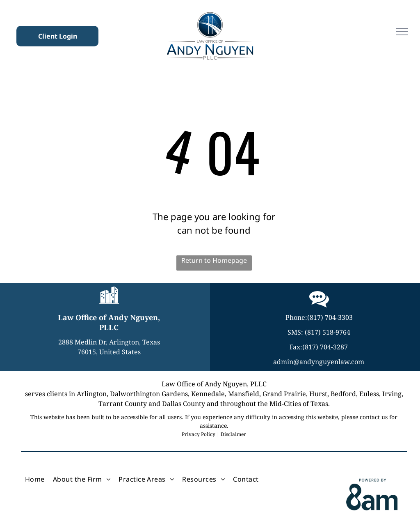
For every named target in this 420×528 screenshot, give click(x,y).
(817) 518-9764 (328, 332)
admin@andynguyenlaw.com (319, 362)
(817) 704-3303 (330, 317)
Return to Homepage (214, 260)
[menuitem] (35, 479)
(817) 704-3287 (325, 347)
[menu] (402, 32)
